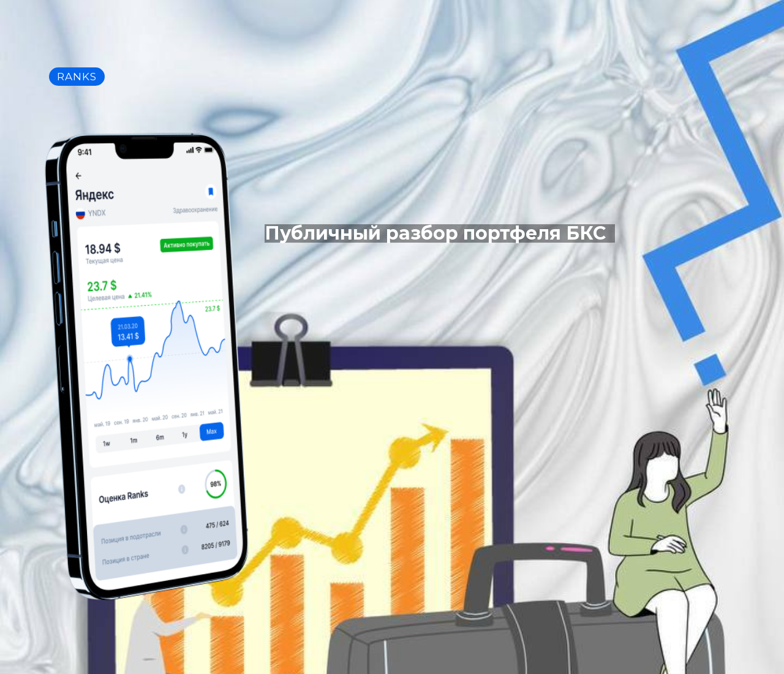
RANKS (77, 77)
